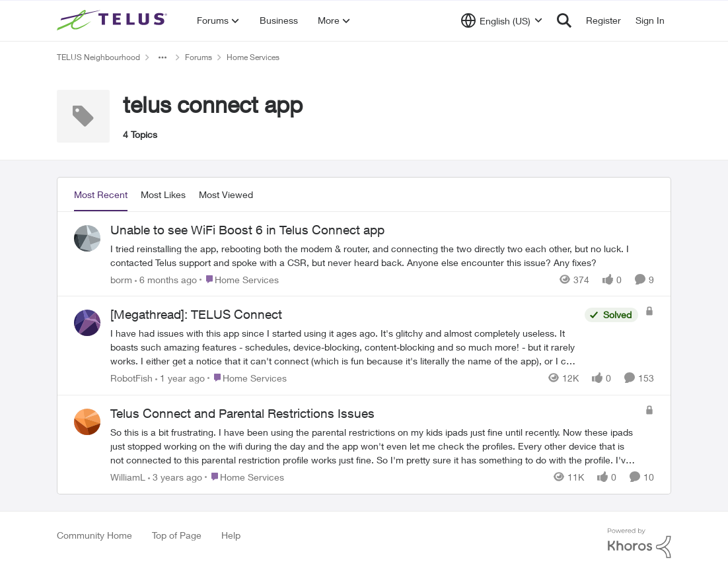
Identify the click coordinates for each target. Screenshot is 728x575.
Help (231, 535)
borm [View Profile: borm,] (121, 279)
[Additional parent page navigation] (163, 57)
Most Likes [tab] (163, 194)
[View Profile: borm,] (87, 238)
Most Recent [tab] (101, 194)
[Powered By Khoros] (639, 543)
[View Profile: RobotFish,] (87, 323)
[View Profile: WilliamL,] (87, 422)
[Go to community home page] (114, 20)
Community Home (94, 535)
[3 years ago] (175, 477)
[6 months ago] (166, 279)
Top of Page (177, 535)
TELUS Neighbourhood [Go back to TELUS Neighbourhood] (98, 57)
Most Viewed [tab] (226, 194)
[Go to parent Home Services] (239, 279)
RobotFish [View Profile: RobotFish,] (131, 378)
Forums (199, 57)
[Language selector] (502, 20)
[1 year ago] (180, 378)
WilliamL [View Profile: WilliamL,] (128, 477)
